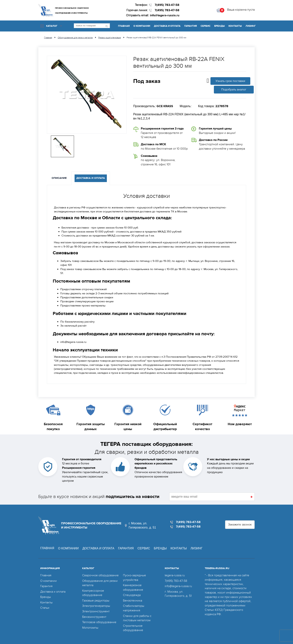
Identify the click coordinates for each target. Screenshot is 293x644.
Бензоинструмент (94, 616)
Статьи (45, 607)
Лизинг (251, 26)
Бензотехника (133, 600)
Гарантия (191, 26)
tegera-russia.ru (175, 575)
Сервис (206, 26)
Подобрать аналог (234, 90)
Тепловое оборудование (99, 621)
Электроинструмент (96, 610)
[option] (87, 95)
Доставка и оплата (167, 26)
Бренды (219, 26)
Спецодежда (132, 595)
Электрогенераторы (96, 605)
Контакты (235, 26)
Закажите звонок (240, 525)
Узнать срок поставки (230, 81)
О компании (142, 26)
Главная (124, 26)
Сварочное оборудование (100, 575)
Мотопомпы (90, 626)
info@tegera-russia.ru (165, 15)
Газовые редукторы (96, 600)
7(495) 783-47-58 (167, 5)
